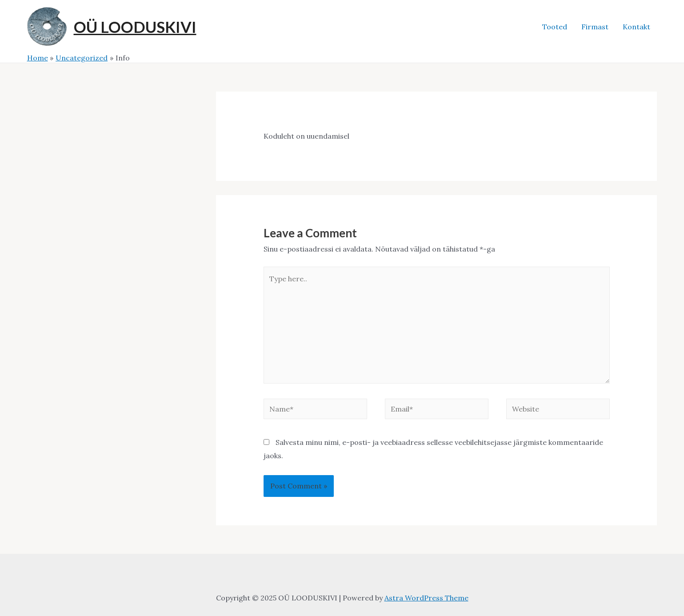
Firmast (595, 27)
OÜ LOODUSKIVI (135, 27)
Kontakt (636, 27)
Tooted (555, 27)
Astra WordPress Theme (426, 598)
